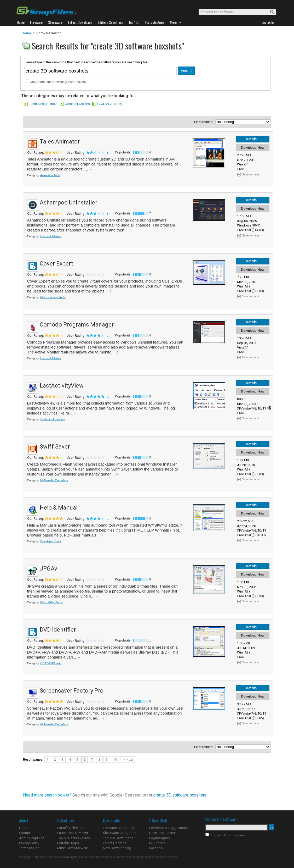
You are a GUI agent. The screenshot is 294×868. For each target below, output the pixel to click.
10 (115, 760)
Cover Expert (56, 264)
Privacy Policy (29, 843)
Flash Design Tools (43, 104)
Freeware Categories (119, 828)
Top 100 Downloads (118, 838)
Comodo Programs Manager (77, 325)
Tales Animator (60, 142)
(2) (108, 336)
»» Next (128, 760)
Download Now (253, 148)
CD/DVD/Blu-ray (110, 104)
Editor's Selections (71, 828)
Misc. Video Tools (51, 602)
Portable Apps (68, 843)
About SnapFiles (32, 838)
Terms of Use (29, 848)
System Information (53, 419)
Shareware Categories (120, 833)
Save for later (251, 174)
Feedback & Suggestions (168, 828)
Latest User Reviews (73, 833)
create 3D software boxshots (180, 795)
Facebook (157, 848)
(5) (108, 153)
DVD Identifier (58, 630)
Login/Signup (160, 838)
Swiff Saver (55, 447)
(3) (108, 214)
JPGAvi (49, 569)
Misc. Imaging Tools (53, 297)
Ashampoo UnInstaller (68, 203)
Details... (253, 139)
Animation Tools (50, 175)
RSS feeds (157, 843)
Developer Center (162, 833)
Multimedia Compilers (54, 480)
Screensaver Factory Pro (72, 691)
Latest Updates (115, 843)
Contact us (27, 833)
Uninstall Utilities (77, 104)
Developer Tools (51, 541)
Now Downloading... (118, 848)
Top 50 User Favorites (74, 838)
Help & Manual (59, 508)
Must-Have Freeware (73, 848)
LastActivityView (62, 386)
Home (26, 33)
